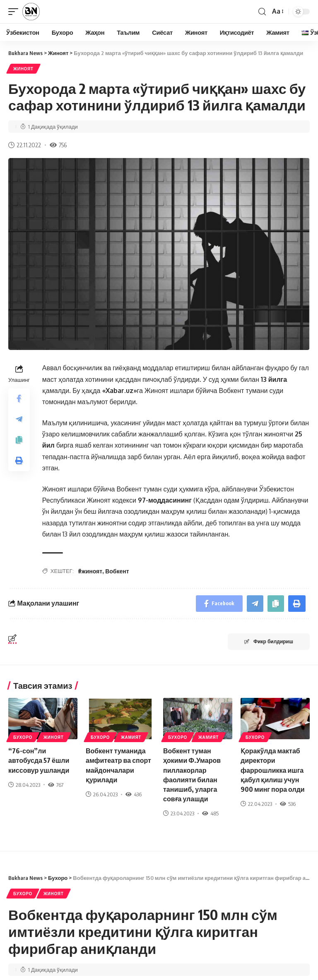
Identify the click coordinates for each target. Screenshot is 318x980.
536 (288, 804)
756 (58, 145)
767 (56, 785)
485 (210, 813)
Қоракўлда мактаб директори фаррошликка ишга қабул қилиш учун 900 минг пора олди (273, 770)
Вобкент (117, 571)
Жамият (131, 737)
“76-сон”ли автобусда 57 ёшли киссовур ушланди (39, 760)
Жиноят (23, 69)
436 (134, 794)
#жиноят (90, 571)
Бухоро (23, 737)
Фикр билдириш (269, 641)
